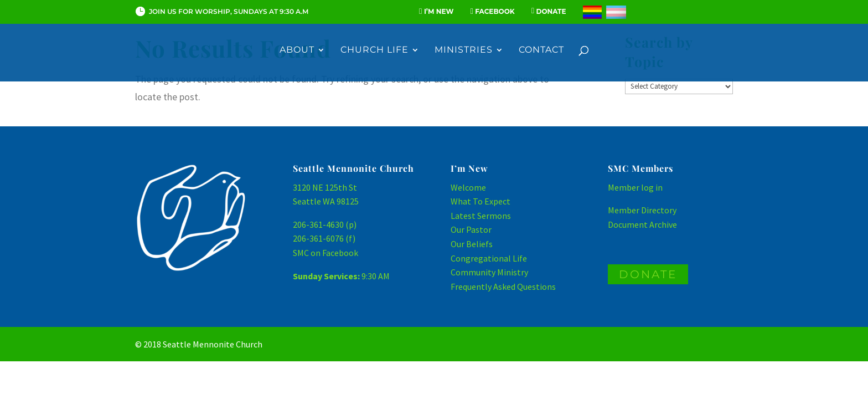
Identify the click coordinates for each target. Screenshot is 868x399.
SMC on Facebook (325, 253)
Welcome (468, 187)
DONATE (648, 274)
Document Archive (642, 224)
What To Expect (480, 201)
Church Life (374, 50)
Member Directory (642, 210)
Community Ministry (489, 272)
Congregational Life (489, 258)
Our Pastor (471, 229)
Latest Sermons (481, 216)
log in (652, 187)
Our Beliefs (472, 244)
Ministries (464, 50)
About (297, 50)
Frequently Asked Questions (503, 287)
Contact (541, 50)
